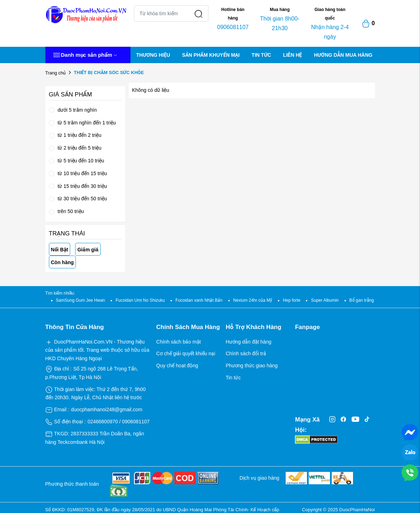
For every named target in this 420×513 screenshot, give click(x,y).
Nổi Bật (60, 250)
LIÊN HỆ (293, 55)
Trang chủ (56, 73)
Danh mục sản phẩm (85, 55)
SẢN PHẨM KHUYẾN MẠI (211, 55)
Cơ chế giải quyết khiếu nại (186, 353)
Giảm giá (88, 250)
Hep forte (292, 300)
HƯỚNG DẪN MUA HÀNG (343, 55)
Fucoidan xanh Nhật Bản (199, 300)
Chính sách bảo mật (179, 342)
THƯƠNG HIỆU (153, 55)
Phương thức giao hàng (252, 366)
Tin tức (233, 378)
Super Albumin (325, 300)
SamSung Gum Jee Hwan (81, 300)
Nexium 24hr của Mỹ (253, 300)
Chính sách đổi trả (246, 353)
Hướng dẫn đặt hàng (249, 342)
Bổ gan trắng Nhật (367, 300)
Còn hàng (63, 262)
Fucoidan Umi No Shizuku (140, 300)
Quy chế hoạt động (177, 366)
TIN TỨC (261, 55)
